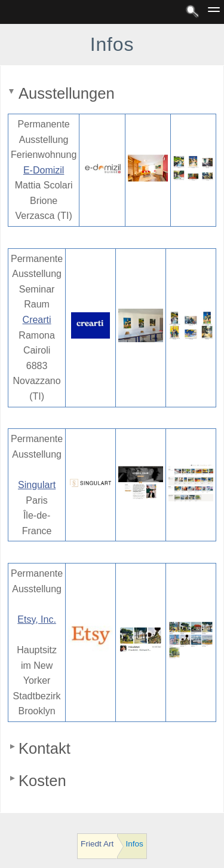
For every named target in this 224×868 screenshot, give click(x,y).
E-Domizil (44, 170)
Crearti (37, 320)
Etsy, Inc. (37, 619)
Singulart (37, 485)
